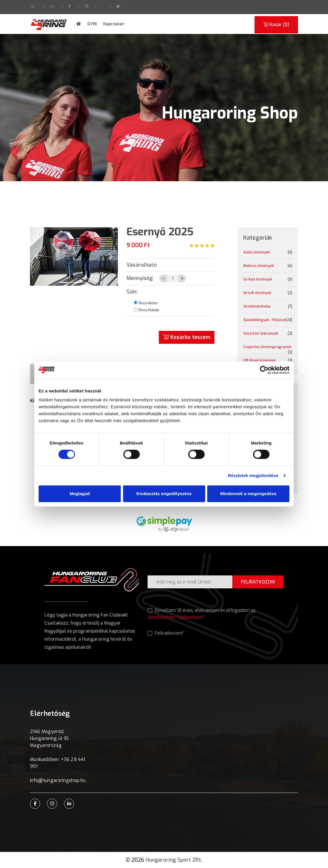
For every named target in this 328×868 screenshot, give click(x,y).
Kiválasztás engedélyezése (164, 494)
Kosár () (276, 25)
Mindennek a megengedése (248, 494)
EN (52, 6)
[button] (37, 256)
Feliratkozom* (166, 633)
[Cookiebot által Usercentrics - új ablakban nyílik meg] (264, 370)
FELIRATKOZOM (258, 582)
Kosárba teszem (187, 337)
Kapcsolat (114, 24)
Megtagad (80, 494)
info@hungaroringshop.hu (58, 780)
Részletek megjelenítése (253, 475)
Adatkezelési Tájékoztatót (175, 617)
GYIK (92, 24)
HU (33, 6)
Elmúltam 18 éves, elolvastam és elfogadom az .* (202, 614)
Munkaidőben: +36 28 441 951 (58, 763)
